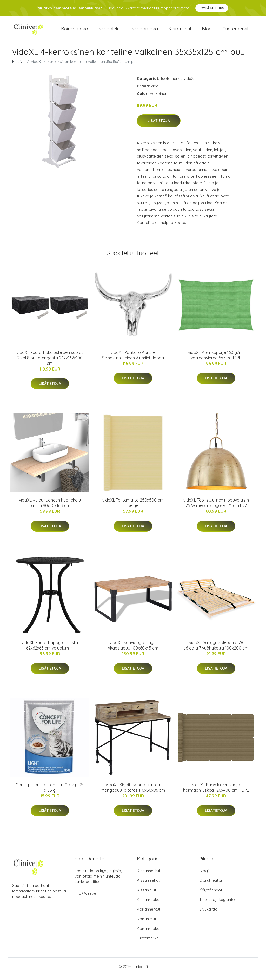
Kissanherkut (149, 875)
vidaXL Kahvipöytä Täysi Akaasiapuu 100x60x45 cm (133, 650)
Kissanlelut (110, 31)
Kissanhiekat (148, 885)
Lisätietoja (159, 125)
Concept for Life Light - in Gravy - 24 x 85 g (50, 792)
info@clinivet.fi (88, 898)
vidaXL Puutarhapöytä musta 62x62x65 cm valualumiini (50, 650)
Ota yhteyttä (211, 885)
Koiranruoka (75, 31)
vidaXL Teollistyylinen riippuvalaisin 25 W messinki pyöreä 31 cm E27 (216, 507)
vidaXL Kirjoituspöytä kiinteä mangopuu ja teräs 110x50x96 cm (133, 792)
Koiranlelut (180, 31)
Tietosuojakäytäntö (217, 904)
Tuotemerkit (236, 31)
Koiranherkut (149, 914)
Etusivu (18, 66)
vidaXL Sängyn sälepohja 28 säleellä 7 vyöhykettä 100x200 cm (216, 650)
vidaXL (190, 83)
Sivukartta (208, 914)
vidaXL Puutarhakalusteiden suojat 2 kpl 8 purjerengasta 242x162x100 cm (50, 362)
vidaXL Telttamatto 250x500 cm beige (133, 507)
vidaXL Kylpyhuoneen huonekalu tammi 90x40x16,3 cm (50, 507)
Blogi (207, 31)
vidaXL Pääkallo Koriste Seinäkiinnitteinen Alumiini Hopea (133, 359)
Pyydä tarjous (212, 8)
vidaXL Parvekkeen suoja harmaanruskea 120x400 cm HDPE (216, 792)
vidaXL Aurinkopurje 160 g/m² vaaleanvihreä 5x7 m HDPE (216, 359)
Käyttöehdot (211, 894)
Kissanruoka (145, 31)
